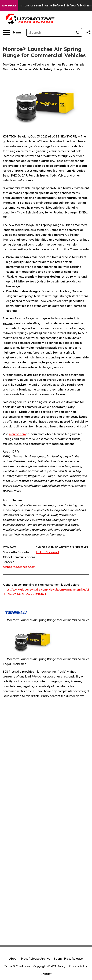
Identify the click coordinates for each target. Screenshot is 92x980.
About (13, 959)
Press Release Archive (36, 959)
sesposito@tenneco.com (19, 567)
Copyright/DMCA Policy (49, 966)
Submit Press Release (68, 959)
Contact (46, 974)
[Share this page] (89, 32)
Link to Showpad (47, 552)
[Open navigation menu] (12, 32)
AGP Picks (9, 6)
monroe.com (17, 434)
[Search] (50, 32)
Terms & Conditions (17, 966)
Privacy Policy (78, 966)
